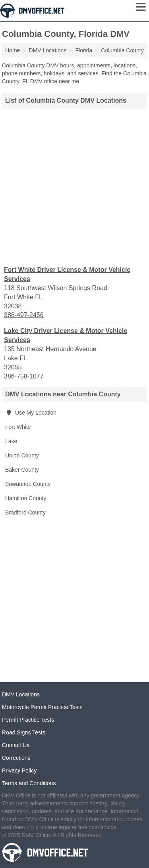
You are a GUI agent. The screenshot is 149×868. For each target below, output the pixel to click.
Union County (22, 455)
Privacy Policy (19, 770)
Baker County (22, 470)
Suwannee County (28, 484)
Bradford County (25, 512)
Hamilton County (26, 498)
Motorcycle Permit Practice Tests (42, 707)
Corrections (16, 758)
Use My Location (31, 413)
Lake (11, 441)
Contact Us (16, 745)
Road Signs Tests (24, 732)
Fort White (18, 427)
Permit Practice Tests (28, 720)
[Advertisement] (74, 186)
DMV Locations (21, 694)
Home (13, 50)
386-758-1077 (24, 376)
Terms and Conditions (29, 783)
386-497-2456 (24, 315)
